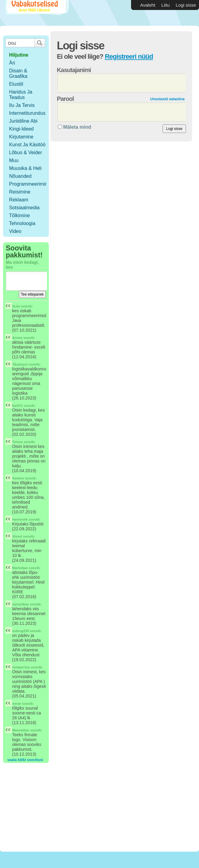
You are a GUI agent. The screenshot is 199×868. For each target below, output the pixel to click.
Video (15, 231)
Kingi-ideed (21, 129)
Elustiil (16, 84)
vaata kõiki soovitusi (25, 760)
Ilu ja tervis (22, 105)
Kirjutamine (21, 137)
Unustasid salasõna (167, 99)
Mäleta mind (77, 127)
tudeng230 (20, 631)
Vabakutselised (36, 13)
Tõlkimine (19, 215)
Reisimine (20, 192)
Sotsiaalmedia (24, 208)
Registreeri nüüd (129, 56)
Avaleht (148, 5)
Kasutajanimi (74, 70)
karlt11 (17, 406)
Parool (65, 99)
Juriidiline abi (23, 121)
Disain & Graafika (18, 73)
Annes (17, 338)
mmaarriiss (21, 667)
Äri (12, 63)
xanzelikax (20, 604)
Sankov (18, 478)
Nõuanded (20, 176)
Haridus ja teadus (21, 95)
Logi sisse (186, 5)
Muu (14, 160)
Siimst (17, 536)
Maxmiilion (21, 730)
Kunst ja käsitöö (27, 145)
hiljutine (19, 55)
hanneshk (20, 519)
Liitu (166, 5)
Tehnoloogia (22, 223)
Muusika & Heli (25, 168)
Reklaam (19, 200)
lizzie (16, 306)
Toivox (17, 442)
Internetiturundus (27, 113)
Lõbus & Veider (26, 152)
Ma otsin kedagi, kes (22, 265)
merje (17, 704)
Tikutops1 (20, 364)
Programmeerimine (30, 184)
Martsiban (20, 568)
